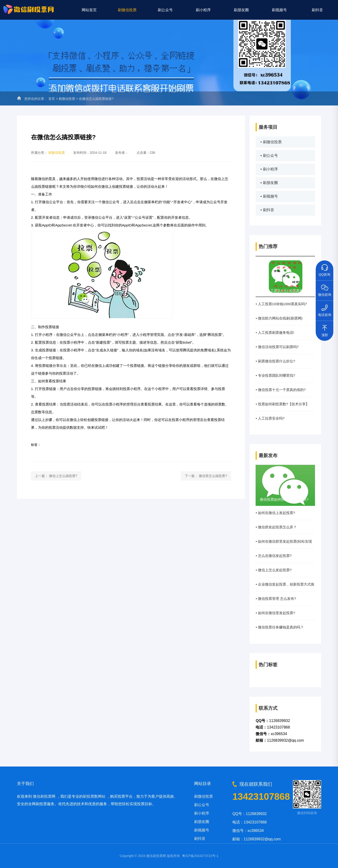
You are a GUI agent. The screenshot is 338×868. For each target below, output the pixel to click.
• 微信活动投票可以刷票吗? (277, 347)
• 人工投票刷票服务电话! (275, 333)
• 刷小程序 (269, 169)
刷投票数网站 (94, 796)
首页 (52, 99)
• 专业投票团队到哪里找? (275, 375)
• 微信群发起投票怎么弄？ (276, 527)
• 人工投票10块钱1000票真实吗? (281, 304)
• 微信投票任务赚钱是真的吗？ (280, 627)
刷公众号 (165, 10)
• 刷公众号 (269, 156)
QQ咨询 (325, 268)
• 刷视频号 (269, 196)
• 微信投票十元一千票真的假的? (281, 390)
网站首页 (89, 10)
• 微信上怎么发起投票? (274, 570)
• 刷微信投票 (271, 142)
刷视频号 (279, 10)
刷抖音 (317, 10)
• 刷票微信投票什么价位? (275, 361)
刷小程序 (203, 10)
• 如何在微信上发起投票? (275, 513)
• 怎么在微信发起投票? (274, 556)
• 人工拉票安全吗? (270, 418)
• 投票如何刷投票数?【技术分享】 (282, 404)
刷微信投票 (127, 10)
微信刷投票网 (44, 796)
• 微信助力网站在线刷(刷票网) (279, 318)
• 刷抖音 (267, 210)
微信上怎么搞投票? (63, 476)
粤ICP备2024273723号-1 (200, 856)
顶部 (325, 329)
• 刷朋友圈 (269, 183)
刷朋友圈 (241, 10)
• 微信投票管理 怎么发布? (276, 599)
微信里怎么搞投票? (213, 476)
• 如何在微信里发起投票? (275, 613)
